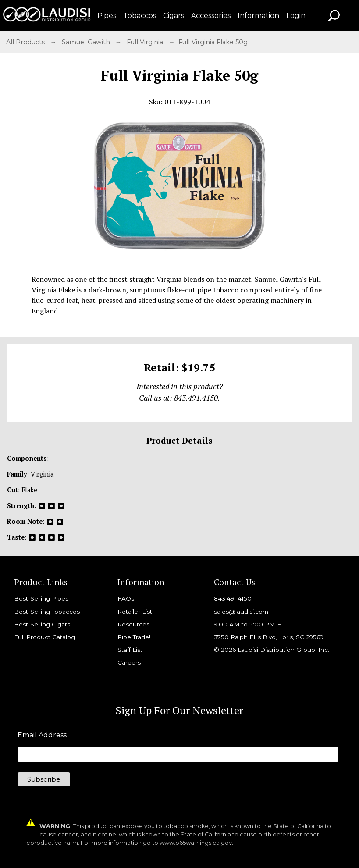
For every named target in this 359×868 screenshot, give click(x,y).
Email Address (42, 735)
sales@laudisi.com (241, 612)
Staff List (130, 650)
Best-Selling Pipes (41, 598)
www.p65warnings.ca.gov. (196, 843)
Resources (133, 624)
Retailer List (135, 612)
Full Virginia (146, 42)
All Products (26, 42)
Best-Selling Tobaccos (47, 612)
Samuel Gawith (87, 42)
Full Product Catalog (44, 637)
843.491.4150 (233, 598)
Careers (129, 662)
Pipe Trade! (134, 637)
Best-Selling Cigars (42, 624)
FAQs (126, 598)
